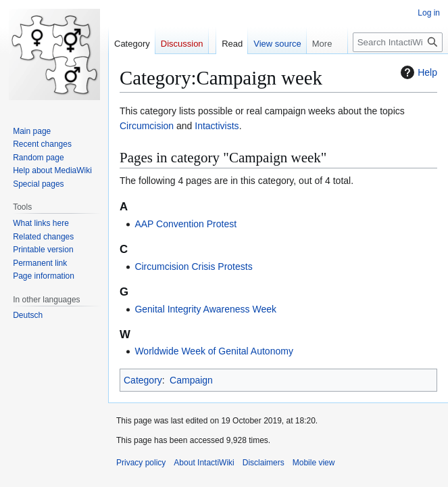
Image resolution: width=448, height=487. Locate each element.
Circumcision (147, 126)
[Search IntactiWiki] (398, 42)
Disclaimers (264, 463)
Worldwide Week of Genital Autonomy (214, 351)
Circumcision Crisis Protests (193, 266)
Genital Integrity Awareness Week (205, 309)
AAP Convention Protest (185, 224)
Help (417, 72)
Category (143, 380)
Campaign (191, 380)
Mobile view (314, 463)
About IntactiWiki (204, 463)
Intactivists (217, 126)
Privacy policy (141, 463)
